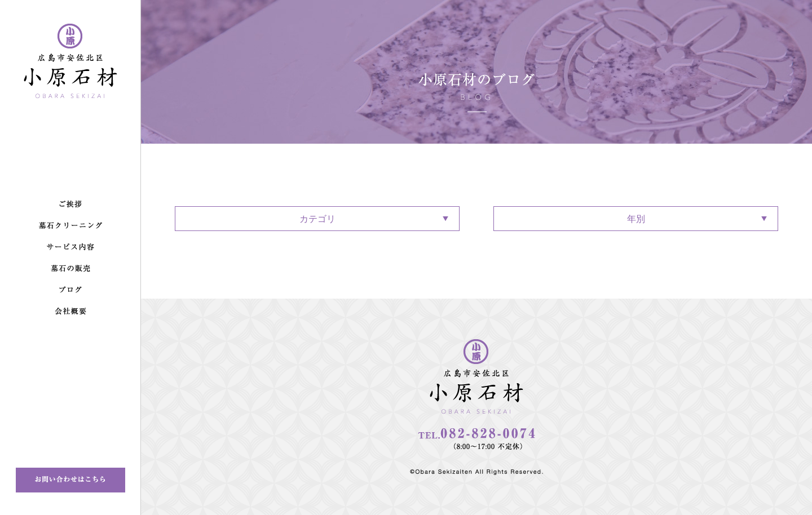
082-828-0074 (476, 439)
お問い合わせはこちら (70, 480)
